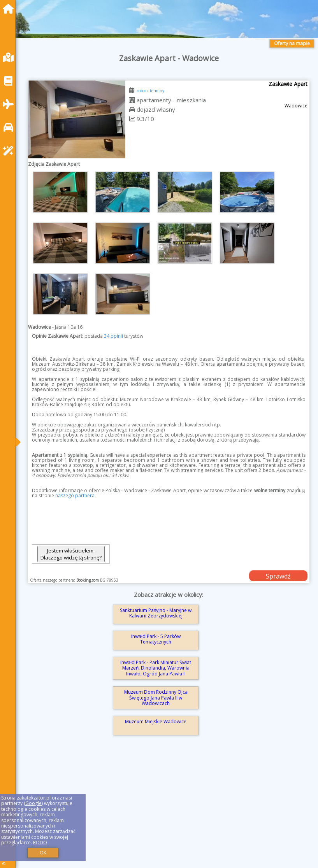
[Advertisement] (169, 812)
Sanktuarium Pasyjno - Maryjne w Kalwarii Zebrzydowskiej (156, 613)
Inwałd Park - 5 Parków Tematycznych (156, 639)
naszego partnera (75, 495)
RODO (40, 843)
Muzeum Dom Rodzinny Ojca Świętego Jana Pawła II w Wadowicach (156, 698)
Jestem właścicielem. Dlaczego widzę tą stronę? (71, 554)
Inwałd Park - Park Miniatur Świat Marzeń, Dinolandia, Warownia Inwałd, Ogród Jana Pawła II (156, 668)
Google (33, 803)
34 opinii (113, 336)
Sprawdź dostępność (278, 577)
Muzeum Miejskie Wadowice (156, 722)
